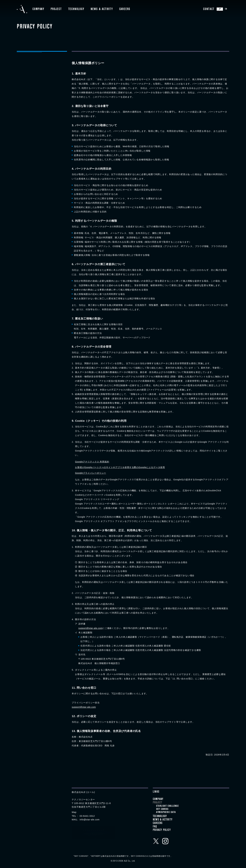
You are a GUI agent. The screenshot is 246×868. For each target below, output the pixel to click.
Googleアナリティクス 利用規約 (92, 462)
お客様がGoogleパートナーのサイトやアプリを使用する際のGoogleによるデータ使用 (120, 467)
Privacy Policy (162, 830)
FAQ (155, 827)
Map (74, 812)
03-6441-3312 (87, 816)
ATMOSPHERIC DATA (166, 813)
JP (220, 9)
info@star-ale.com (90, 820)
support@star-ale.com (90, 628)
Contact (209, 9)
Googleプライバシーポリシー (91, 473)
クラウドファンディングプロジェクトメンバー (94, 832)
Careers (125, 9)
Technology (76, 9)
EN (226, 9)
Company (38, 9)
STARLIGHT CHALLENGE (167, 806)
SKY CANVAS (162, 809)
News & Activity (102, 9)
